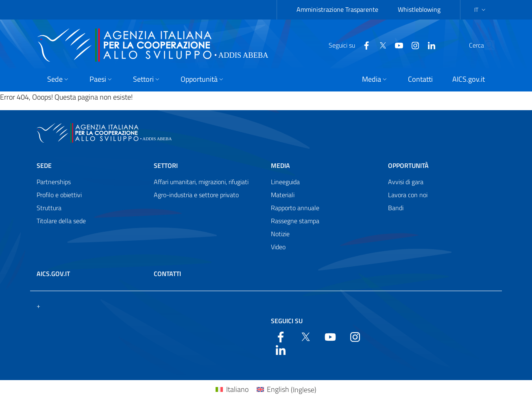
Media (280, 165)
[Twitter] (364, 45)
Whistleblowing (419, 9)
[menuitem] (232, 390)
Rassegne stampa (295, 221)
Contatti (167, 274)
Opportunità (408, 165)
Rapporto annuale (295, 208)
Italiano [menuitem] (237, 389)
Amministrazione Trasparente (337, 9)
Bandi (396, 208)
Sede (44, 165)
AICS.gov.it (53, 274)
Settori (166, 165)
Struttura (49, 208)
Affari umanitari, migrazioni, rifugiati (201, 182)
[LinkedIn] (413, 45)
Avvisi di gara (406, 182)
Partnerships (54, 182)
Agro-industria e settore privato (196, 195)
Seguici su (287, 321)
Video (278, 247)
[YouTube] (380, 45)
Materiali (283, 195)
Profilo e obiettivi (59, 195)
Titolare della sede (61, 221)
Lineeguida (285, 182)
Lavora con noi (408, 195)
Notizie (280, 234)
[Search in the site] (485, 45)
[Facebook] (348, 45)
